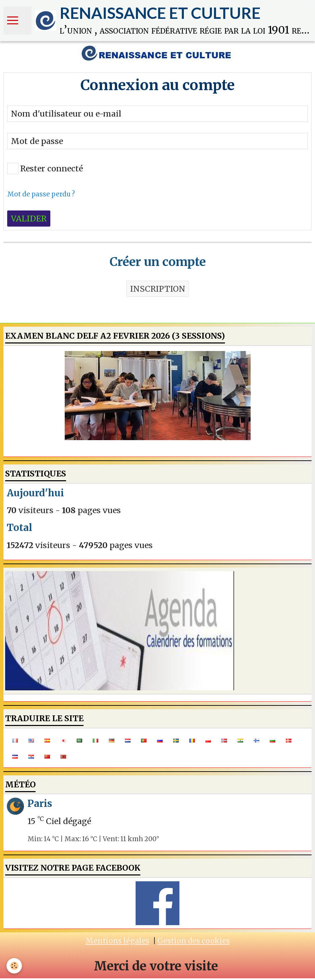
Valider (29, 220)
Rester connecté (45, 170)
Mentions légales (117, 942)
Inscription (158, 291)
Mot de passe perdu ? (41, 196)
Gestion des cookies (194, 942)
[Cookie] (15, 966)
